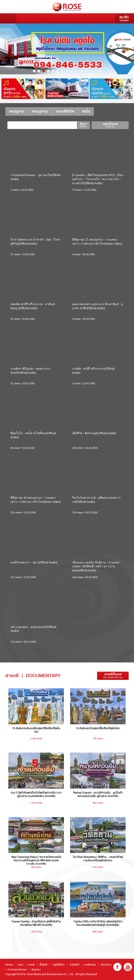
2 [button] (39, 71)
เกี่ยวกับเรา (106, 965)
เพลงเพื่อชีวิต (65, 111)
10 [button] (77, 71)
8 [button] (67, 71)
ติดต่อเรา (36, 970)
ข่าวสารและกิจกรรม (17, 970)
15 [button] (100, 71)
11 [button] (81, 71)
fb (117, 967)
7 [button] (62, 71)
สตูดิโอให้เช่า (59, 965)
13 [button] (91, 71)
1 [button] (34, 71)
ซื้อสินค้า (44, 965)
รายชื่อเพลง (90, 965)
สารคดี (31, 965)
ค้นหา (83, 125)
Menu (8, 18)
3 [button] (44, 71)
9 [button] (72, 71)
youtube (128, 967)
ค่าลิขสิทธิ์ (74, 965)
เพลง (20, 965)
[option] (67, 49)
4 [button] (48, 71)
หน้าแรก (9, 965)
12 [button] (86, 71)
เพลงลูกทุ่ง (16, 111)
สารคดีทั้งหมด (113, 676)
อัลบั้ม (86, 111)
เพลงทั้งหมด (110, 125)
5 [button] (53, 71)
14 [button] (95, 71)
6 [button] (58, 71)
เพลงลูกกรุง (40, 111)
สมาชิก (124, 18)
